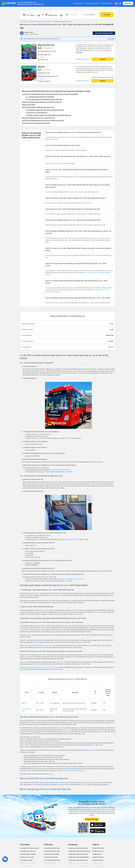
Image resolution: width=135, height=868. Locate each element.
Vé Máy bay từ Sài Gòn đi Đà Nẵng (79, 857)
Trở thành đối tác (107, 3)
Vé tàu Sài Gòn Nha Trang (52, 848)
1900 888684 (68, 472)
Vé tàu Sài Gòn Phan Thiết (52, 851)
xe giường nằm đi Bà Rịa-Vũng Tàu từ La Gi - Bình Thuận (41, 667)
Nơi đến (50, 14)
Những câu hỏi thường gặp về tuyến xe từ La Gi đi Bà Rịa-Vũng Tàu (42, 102)
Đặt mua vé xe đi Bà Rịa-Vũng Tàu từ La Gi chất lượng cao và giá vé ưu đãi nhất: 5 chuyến (56, 91)
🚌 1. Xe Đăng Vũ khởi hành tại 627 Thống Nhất (40, 97)
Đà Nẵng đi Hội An (98, 860)
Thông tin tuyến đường (28, 105)
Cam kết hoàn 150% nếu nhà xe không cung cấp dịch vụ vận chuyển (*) (29, 3)
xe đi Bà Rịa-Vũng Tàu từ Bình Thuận (39, 22)
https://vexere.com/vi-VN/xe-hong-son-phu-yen (70, 579)
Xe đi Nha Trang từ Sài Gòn (28, 854)
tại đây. (51, 774)
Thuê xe (96, 845)
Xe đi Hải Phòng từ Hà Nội (28, 863)
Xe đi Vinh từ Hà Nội (26, 866)
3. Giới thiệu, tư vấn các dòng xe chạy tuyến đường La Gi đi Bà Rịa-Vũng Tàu (48, 115)
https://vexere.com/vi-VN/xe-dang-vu (60, 470)
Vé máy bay (73, 845)
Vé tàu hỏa (48, 845)
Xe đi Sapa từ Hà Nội (26, 860)
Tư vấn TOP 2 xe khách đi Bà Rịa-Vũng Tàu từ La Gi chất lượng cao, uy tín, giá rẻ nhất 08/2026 (50, 94)
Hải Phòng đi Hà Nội (98, 866)
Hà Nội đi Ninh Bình (98, 848)
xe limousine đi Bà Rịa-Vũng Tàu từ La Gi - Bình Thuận (40, 646)
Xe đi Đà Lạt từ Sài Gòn (27, 857)
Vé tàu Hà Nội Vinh (50, 866)
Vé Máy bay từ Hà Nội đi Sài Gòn (78, 848)
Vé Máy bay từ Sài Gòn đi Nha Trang (79, 851)
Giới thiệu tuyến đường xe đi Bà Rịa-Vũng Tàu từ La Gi (38, 107)
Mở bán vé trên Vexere (92, 3)
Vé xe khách (23, 22)
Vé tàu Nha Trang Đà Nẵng (52, 860)
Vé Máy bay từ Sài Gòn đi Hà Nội (78, 854)
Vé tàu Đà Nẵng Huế (50, 863)
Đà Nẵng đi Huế (97, 863)
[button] (79, 132)
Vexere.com (58, 595)
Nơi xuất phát (29, 14)
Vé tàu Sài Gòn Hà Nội (51, 857)
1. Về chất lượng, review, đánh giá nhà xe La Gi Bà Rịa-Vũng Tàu (45, 110)
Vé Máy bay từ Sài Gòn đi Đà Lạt (78, 860)
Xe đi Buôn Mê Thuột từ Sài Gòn (29, 848)
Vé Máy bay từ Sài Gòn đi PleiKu (78, 863)
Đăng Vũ (69, 438)
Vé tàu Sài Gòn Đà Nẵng (51, 854)
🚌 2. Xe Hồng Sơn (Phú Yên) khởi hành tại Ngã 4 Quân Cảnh (44, 99)
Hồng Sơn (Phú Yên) (72, 539)
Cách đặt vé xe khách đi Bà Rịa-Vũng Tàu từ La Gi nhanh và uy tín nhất (43, 120)
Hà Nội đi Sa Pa (97, 854)
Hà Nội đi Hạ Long (98, 851)
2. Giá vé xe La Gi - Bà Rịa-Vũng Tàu (37, 113)
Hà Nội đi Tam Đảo (98, 857)
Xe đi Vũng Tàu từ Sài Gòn (28, 851)
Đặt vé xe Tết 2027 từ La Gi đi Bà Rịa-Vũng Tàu (36, 123)
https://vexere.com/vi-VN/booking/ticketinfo (72, 771)
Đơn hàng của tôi (78, 3)
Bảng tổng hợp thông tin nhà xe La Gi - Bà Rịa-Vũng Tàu (38, 118)
